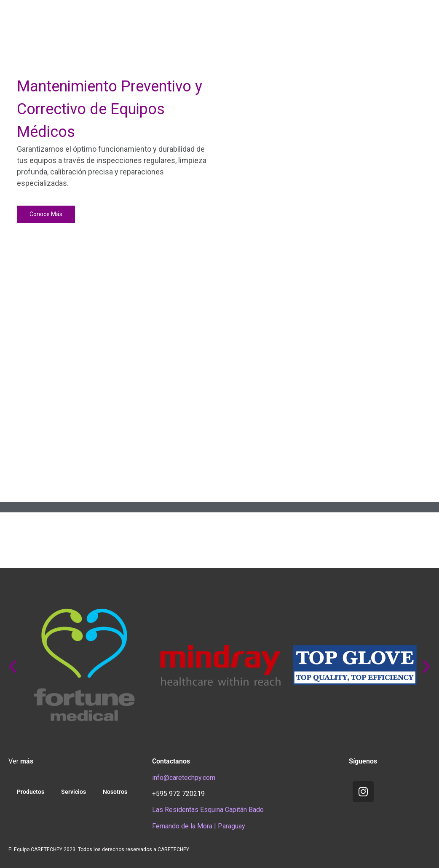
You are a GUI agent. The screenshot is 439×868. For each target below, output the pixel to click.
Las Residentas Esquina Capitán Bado (208, 810)
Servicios (74, 792)
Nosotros (115, 792)
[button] (13, 149)
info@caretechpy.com (184, 778)
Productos (31, 792)
